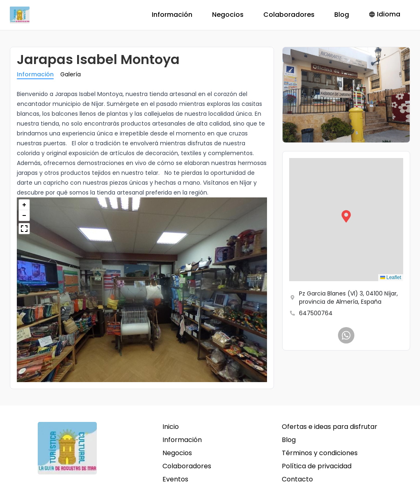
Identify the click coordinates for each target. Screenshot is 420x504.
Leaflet (391, 277)
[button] (346, 220)
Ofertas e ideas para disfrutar (330, 427)
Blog (342, 15)
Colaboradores (289, 15)
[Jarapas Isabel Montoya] (346, 335)
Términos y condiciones (320, 453)
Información (172, 15)
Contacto (297, 479)
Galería (71, 74)
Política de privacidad (317, 466)
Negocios (228, 15)
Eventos (175, 479)
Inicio (171, 427)
